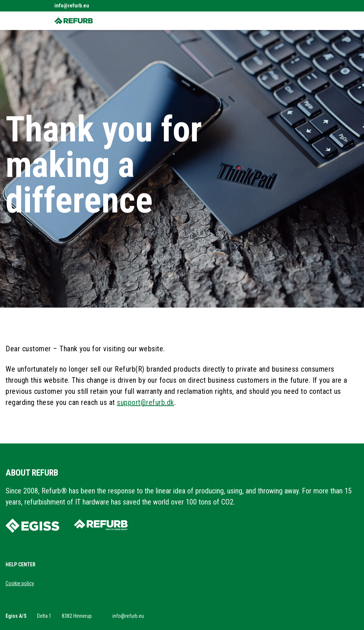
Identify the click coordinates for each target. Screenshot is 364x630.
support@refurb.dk (146, 402)
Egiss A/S (16, 616)
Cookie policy (20, 583)
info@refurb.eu (72, 6)
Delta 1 (44, 616)
